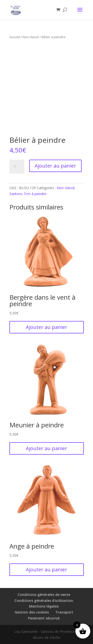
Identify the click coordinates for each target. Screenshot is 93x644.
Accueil (15, 37)
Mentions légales (44, 606)
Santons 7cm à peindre (28, 194)
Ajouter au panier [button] (46, 327)
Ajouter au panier (55, 166)
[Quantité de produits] (17, 167)
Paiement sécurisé (44, 618)
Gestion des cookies (32, 612)
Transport (64, 612)
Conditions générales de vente (44, 595)
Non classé (31, 37)
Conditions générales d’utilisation (44, 600)
